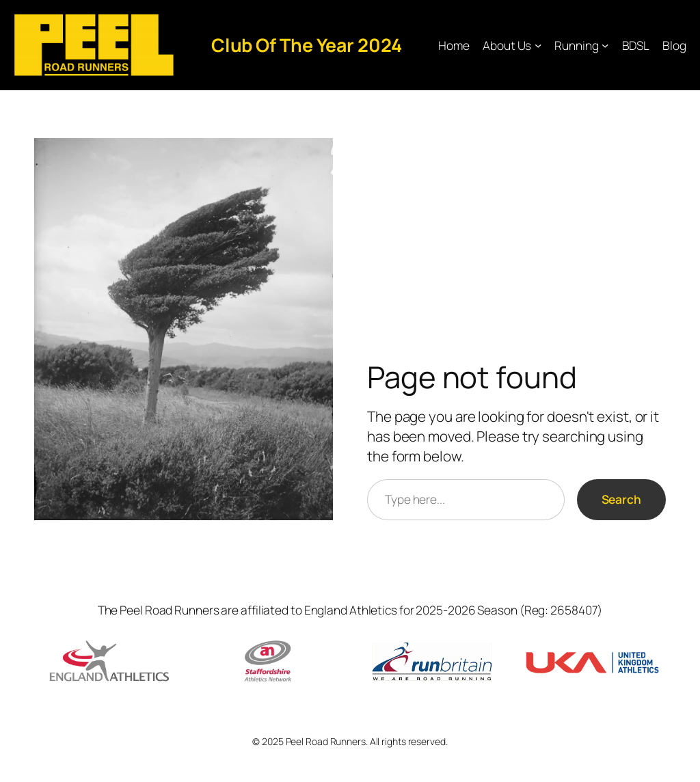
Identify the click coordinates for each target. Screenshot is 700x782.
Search (621, 499)
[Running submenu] (605, 45)
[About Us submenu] (538, 45)
